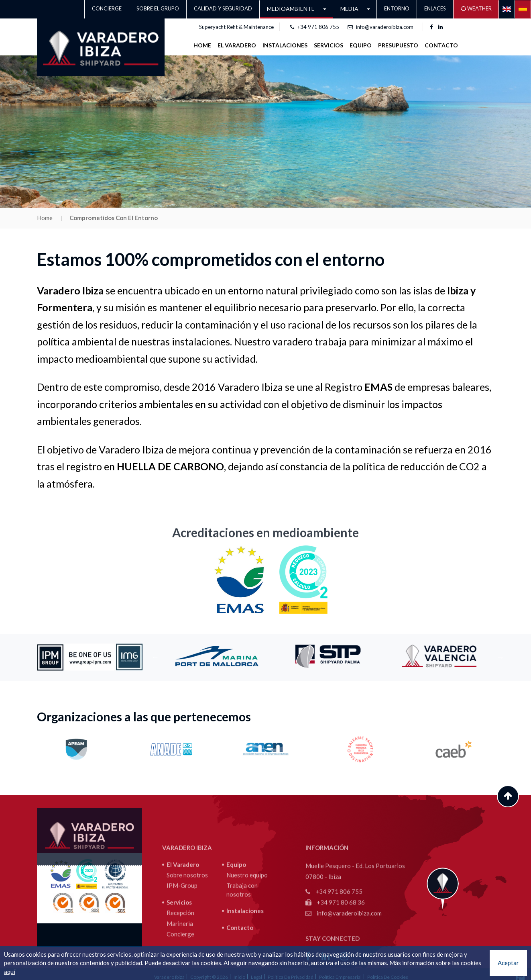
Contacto (441, 45)
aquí (10, 972)
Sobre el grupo (158, 8)
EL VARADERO (237, 45)
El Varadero (183, 920)
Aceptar (508, 963)
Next (500, 657)
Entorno (397, 8)
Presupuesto (398, 45)
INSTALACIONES (285, 45)
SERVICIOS (329, 45)
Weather (476, 8)
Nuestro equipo (247, 931)
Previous (155, 657)
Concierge (107, 8)
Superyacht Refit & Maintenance (236, 27)
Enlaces (435, 8)
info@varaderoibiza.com (380, 27)
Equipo (361, 45)
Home (202, 45)
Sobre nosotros (187, 931)
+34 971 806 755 (315, 27)
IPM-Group (182, 941)
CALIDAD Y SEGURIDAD (223, 8)
